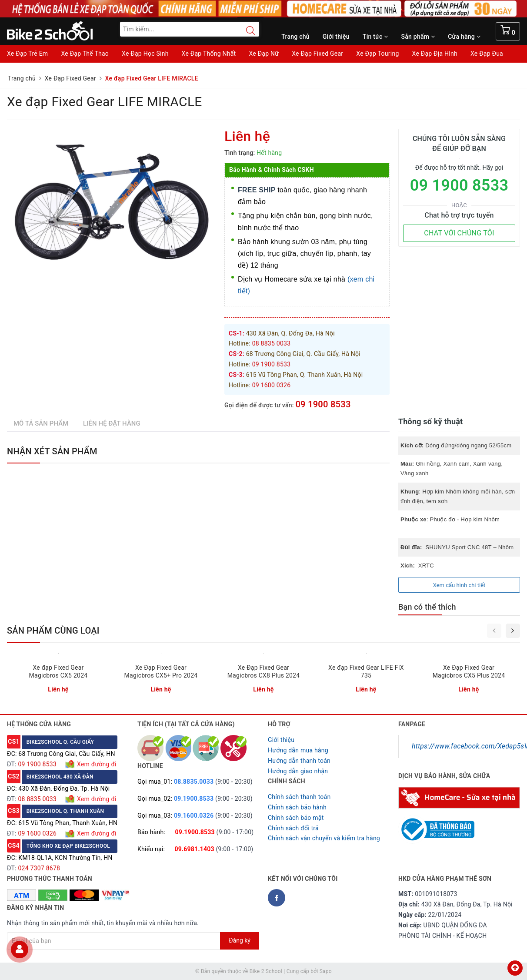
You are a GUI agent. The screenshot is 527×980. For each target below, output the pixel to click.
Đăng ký (240, 940)
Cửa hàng (464, 37)
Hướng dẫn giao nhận (298, 771)
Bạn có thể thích (427, 607)
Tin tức (375, 37)
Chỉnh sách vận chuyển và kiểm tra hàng (324, 838)
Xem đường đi (96, 764)
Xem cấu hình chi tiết (459, 585)
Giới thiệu (336, 37)
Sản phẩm (418, 37)
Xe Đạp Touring (377, 54)
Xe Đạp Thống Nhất (209, 54)
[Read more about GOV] (436, 826)
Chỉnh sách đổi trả (293, 828)
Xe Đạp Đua (487, 54)
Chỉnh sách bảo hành (297, 807)
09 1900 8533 (323, 404)
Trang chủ (295, 37)
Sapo (326, 971)
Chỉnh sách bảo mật (296, 818)
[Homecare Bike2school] (459, 797)
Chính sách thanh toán (299, 797)
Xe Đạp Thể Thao (85, 54)
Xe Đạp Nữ (264, 54)
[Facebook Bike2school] (277, 898)
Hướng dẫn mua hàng (298, 750)
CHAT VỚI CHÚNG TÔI (459, 233)
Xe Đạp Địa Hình (435, 54)
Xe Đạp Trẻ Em (27, 54)
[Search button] (246, 30)
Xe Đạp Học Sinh (145, 54)
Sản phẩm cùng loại (53, 631)
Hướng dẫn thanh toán (299, 761)
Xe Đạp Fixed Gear (317, 54)
